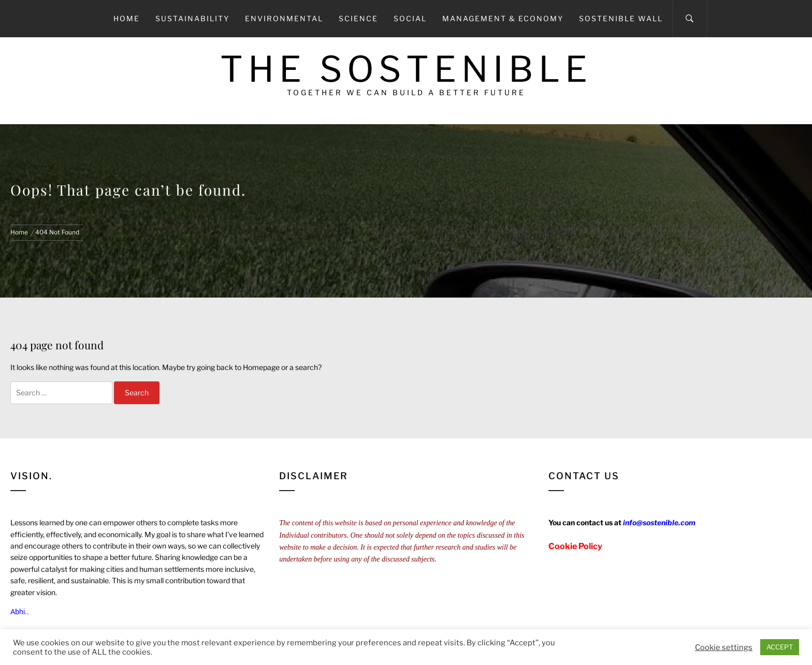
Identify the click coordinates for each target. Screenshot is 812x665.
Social (410, 18)
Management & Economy (503, 18)
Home (127, 18)
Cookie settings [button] (724, 647)
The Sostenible (406, 69)
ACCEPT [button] (780, 647)
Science (358, 18)
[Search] (690, 19)
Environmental (284, 18)
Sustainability (192, 18)
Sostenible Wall (621, 18)
